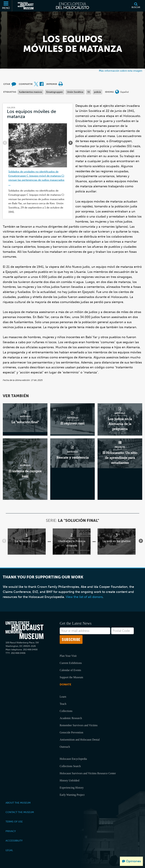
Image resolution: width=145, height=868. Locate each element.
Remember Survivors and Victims (79, 725)
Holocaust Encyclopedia (73, 759)
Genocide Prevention (71, 732)
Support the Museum (71, 677)
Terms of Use (14, 822)
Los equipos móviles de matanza (31, 114)
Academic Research (71, 718)
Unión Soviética (75, 92)
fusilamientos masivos (31, 92)
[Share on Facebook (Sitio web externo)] (42, 84)
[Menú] (6, 6)
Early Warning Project (72, 795)
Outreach (65, 747)
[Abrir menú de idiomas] (117, 92)
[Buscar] (136, 6)
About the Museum (18, 803)
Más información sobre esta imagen (121, 71)
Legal (9, 850)
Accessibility (14, 841)
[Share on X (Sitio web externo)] (36, 84)
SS (89, 92)
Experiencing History (72, 788)
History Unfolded (69, 780)
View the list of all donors (84, 597)
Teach (63, 704)
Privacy (11, 831)
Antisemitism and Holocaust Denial (80, 740)
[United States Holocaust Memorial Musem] (25, 630)
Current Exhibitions (71, 663)
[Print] (61, 84)
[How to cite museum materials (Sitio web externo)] (14, 84)
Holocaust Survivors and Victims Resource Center (88, 773)
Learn (63, 697)
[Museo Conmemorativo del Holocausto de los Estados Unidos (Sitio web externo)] (26, 6)
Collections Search (70, 766)
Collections (66, 711)
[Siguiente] (70, 143)
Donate (65, 684)
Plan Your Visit (68, 656)
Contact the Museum (20, 812)
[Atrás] (5, 143)
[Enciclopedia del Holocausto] (72, 6)
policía (97, 92)
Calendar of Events (70, 670)
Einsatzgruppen (55, 92)
